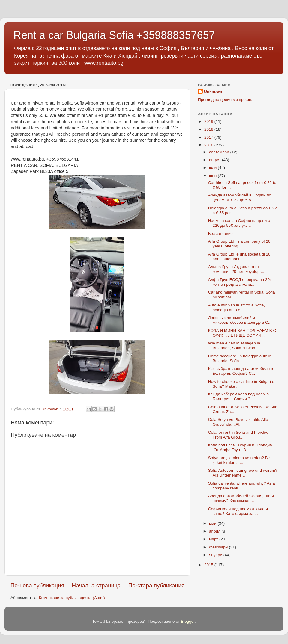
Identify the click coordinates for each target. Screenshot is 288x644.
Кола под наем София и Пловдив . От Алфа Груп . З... (241, 447)
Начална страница (96, 585)
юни (213, 176)
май (213, 523)
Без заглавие (220, 233)
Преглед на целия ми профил (226, 100)
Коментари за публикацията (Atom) (72, 598)
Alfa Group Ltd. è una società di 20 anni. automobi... (239, 257)
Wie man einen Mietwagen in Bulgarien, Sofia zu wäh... (234, 346)
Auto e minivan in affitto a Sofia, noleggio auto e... (237, 307)
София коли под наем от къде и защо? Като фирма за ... (238, 511)
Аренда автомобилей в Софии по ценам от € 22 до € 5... (240, 198)
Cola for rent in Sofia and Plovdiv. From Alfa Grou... (238, 435)
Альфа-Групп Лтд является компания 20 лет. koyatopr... (236, 269)
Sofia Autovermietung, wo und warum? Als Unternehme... (243, 473)
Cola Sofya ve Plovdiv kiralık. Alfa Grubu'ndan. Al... (238, 422)
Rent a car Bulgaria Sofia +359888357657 (114, 35)
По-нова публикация (37, 585)
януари (216, 555)
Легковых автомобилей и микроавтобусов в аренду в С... (240, 320)
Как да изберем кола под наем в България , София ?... (238, 396)
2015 (209, 565)
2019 (209, 121)
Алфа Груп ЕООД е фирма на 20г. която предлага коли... (240, 282)
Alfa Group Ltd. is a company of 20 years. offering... (239, 244)
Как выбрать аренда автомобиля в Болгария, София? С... (241, 371)
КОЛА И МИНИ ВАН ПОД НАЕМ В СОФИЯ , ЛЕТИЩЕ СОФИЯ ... (242, 333)
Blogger (188, 621)
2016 (209, 145)
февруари (219, 547)
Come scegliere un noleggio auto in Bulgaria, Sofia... (240, 358)
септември (220, 152)
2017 (209, 137)
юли (213, 168)
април (215, 531)
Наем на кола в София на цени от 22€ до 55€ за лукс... (240, 223)
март (214, 539)
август (216, 160)
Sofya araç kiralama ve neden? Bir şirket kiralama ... (239, 460)
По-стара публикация (156, 585)
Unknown (213, 92)
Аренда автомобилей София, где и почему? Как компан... (241, 498)
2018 (209, 129)
